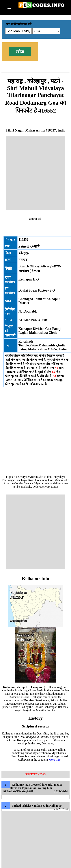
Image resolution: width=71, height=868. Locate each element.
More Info (55, 760)
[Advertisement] (36, 173)
